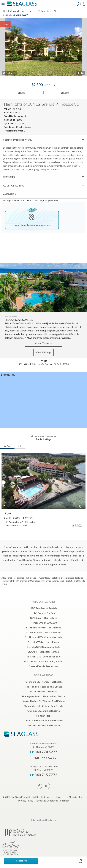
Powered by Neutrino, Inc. (69, 797)
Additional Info (14, 186)
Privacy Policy (26, 801)
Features (9, 177)
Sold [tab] (20, 446)
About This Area (43, 343)
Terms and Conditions (47, 801)
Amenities (9, 194)
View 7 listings (43, 352)
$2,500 (8, 513)
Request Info (21, 861)
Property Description (18, 140)
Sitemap (65, 801)
